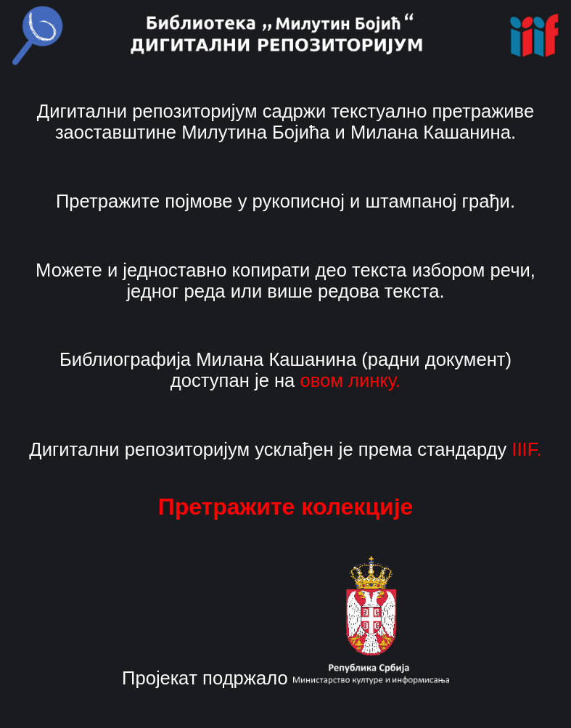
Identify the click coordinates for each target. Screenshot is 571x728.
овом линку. (350, 380)
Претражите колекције (286, 507)
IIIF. (526, 449)
